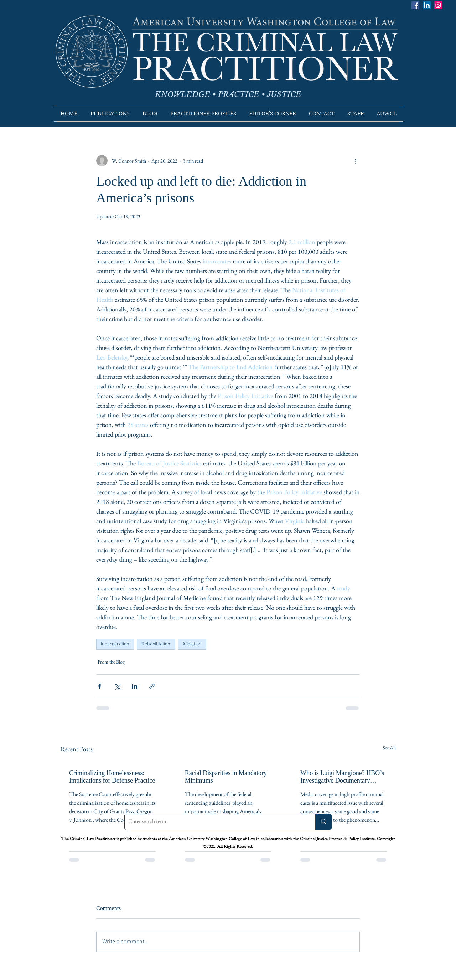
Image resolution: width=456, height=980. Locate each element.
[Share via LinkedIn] (134, 686)
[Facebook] (415, 5)
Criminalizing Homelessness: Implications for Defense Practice (112, 777)
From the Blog (111, 662)
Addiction (192, 644)
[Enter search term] (215, 822)
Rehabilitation (156, 644)
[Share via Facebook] (100, 686)
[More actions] (356, 161)
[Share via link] (152, 686)
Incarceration (115, 644)
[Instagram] (438, 5)
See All (389, 748)
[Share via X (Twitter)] (117, 686)
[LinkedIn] (427, 5)
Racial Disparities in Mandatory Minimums (226, 777)
